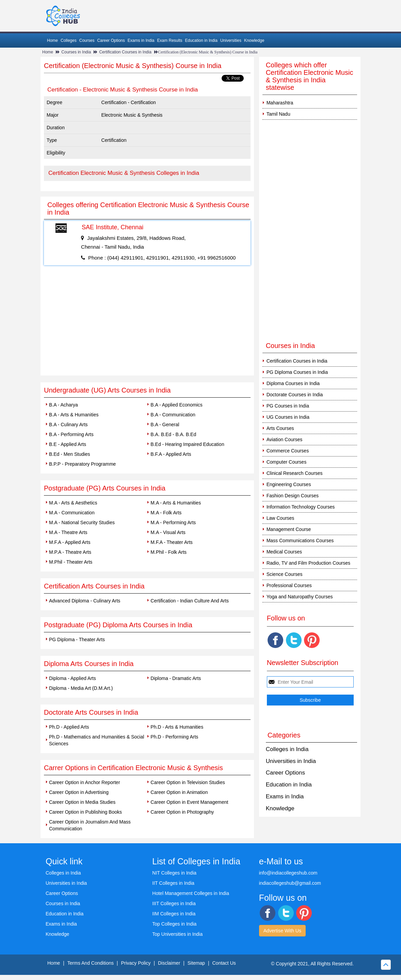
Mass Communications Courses (300, 541)
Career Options (111, 40)
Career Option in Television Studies (188, 782)
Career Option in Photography (182, 812)
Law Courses (280, 518)
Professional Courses (289, 585)
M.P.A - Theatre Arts (70, 552)
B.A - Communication (173, 415)
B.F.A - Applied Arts (171, 454)
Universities (231, 40)
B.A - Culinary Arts (68, 425)
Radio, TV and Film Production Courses (308, 563)
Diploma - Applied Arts (73, 678)
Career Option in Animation (179, 792)
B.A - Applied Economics (177, 405)
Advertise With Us (282, 931)
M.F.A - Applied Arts (70, 542)
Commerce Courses (288, 451)
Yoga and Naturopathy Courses (300, 597)
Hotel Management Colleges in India (191, 893)
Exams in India (141, 40)
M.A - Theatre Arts (68, 532)
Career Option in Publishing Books (85, 812)
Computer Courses (287, 462)
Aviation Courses (285, 439)
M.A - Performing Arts (173, 522)
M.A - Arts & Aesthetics (73, 503)
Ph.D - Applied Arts (69, 727)
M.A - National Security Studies (82, 522)
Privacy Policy (136, 963)
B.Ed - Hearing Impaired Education (187, 444)
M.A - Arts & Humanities (176, 503)
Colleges (69, 40)
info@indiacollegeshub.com (288, 873)
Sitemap (196, 963)
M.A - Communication (72, 513)
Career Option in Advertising (79, 792)
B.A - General (165, 425)
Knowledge (254, 40)
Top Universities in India (177, 934)
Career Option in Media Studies (82, 802)
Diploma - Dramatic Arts (176, 678)
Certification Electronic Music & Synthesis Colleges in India (124, 173)
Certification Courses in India (125, 52)
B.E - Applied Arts (68, 444)
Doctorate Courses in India (295, 395)
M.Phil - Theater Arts (71, 562)
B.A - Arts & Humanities (74, 415)
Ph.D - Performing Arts (174, 737)
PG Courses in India (288, 406)
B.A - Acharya (63, 405)
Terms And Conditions (91, 963)
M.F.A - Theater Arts (171, 542)
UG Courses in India (288, 417)
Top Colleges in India (174, 924)
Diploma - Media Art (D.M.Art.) (81, 688)
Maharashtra (280, 103)
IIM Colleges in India (174, 914)
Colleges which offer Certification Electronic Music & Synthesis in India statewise (310, 76)
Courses (87, 40)
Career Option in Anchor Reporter (85, 782)
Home (52, 40)
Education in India (201, 40)
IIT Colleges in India (173, 883)
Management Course (289, 529)
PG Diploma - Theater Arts (77, 640)
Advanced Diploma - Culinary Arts (85, 601)
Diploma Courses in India (293, 383)
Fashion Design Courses (293, 496)
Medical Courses (284, 552)
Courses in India (76, 52)
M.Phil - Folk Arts (169, 552)
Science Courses (285, 574)
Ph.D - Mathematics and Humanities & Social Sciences (97, 740)
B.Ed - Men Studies (70, 454)
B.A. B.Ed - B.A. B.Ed (173, 434)
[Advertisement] (147, 325)
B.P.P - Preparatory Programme (82, 464)
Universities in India (291, 761)
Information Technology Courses (301, 507)
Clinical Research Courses (295, 473)
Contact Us (224, 963)
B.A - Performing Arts (71, 434)
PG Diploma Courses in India (297, 372)
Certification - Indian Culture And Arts (190, 601)
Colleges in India (287, 749)
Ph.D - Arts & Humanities (177, 727)
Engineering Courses (289, 484)
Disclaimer (169, 963)
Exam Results (170, 40)
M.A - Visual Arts (168, 532)
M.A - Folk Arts (166, 513)
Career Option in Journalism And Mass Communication (90, 825)
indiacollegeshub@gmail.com (290, 883)
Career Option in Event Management (189, 802)
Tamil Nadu (278, 114)
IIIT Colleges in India (174, 903)
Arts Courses (280, 428)
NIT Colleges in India (174, 873)
